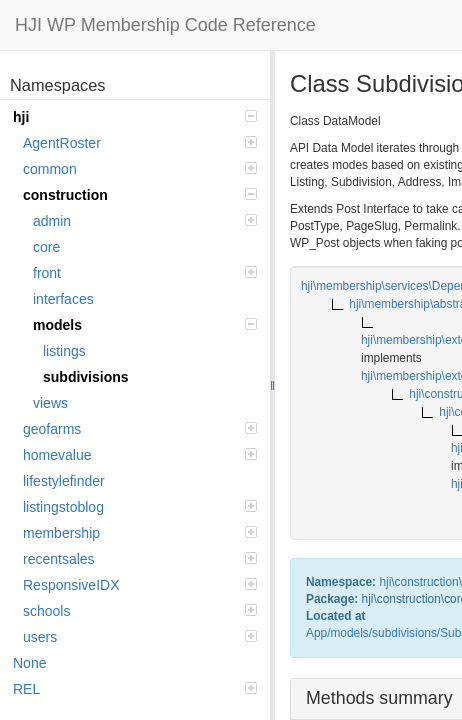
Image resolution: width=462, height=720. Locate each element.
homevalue (140, 455)
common (140, 169)
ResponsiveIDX (140, 585)
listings (64, 351)
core (46, 247)
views (50, 403)
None (29, 663)
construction (140, 195)
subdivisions (86, 377)
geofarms (140, 429)
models (145, 325)
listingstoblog (140, 507)
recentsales (140, 559)
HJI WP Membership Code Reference (165, 25)
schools (140, 611)
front (145, 273)
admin (145, 221)
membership (140, 533)
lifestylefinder (64, 481)
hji (135, 117)
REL (135, 689)
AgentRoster (140, 143)
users (140, 637)
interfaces (63, 299)
